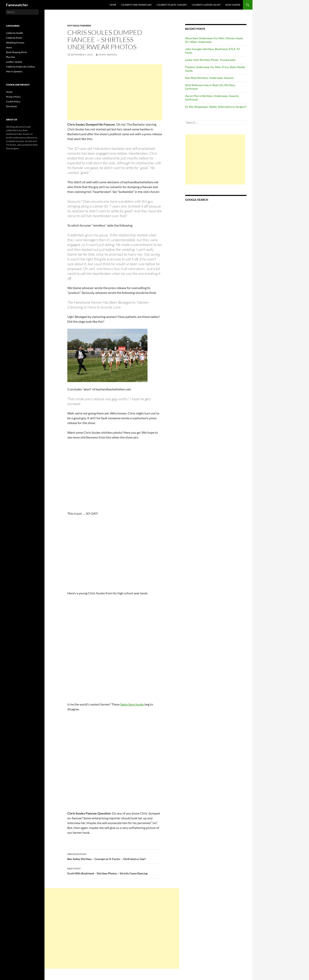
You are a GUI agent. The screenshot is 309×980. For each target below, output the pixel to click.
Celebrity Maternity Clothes (20, 67)
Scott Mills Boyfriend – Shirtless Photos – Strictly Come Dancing (115, 871)
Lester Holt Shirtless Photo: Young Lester (211, 60)
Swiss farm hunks (132, 704)
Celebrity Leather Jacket (206, 5)
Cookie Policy (13, 101)
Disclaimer (12, 106)
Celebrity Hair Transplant (136, 5)
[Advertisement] (115, 92)
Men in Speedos (14, 71)
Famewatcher (17, 5)
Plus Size (11, 57)
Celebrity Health (15, 33)
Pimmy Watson (108, 55)
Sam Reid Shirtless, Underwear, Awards (209, 78)
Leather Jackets (14, 62)
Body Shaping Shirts (16, 52)
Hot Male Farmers (79, 26)
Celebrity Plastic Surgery (172, 5)
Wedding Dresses (15, 43)
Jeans (9, 47)
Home (113, 5)
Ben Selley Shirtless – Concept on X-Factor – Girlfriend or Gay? (115, 856)
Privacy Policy (13, 97)
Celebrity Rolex (14, 38)
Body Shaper (233, 5)
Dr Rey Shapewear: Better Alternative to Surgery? (216, 107)
